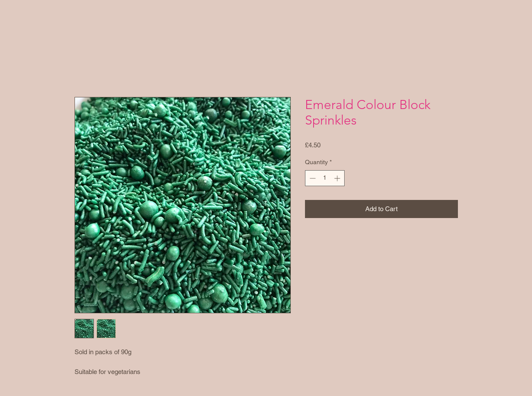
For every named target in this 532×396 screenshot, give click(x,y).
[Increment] (338, 178)
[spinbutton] (325, 178)
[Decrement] (312, 178)
